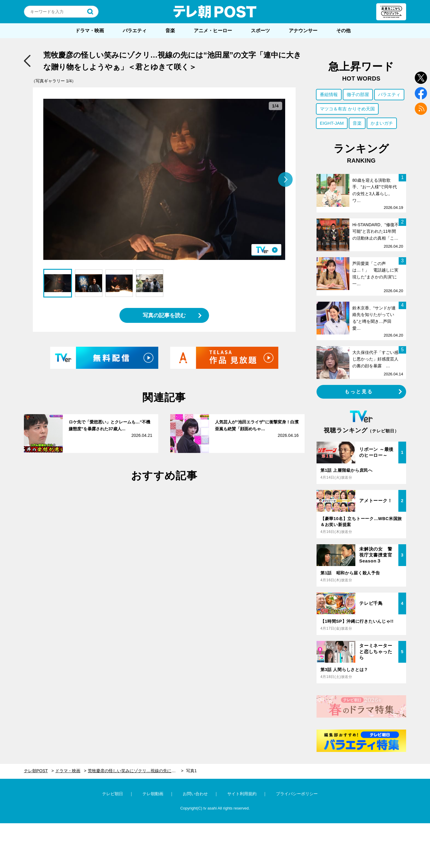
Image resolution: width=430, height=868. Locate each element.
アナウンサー (303, 31)
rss (421, 109)
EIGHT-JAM (332, 123)
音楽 (170, 31)
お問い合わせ (195, 794)
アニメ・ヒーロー (213, 31)
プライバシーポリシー (297, 794)
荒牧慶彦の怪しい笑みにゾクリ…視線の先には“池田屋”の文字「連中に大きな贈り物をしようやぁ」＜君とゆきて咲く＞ (136, 771)
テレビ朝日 (113, 794)
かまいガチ (382, 123)
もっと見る (359, 392)
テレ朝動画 (153, 794)
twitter (421, 78)
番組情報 (329, 94)
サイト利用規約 (242, 794)
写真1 (191, 771)
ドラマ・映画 (90, 31)
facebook (421, 93)
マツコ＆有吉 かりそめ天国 (347, 109)
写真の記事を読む (164, 315)
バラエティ (135, 31)
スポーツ (260, 31)
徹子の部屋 (358, 94)
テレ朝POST (215, 12)
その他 (343, 31)
